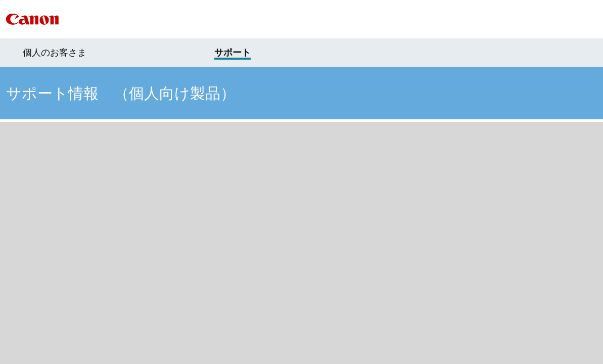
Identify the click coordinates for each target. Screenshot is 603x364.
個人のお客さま (55, 53)
